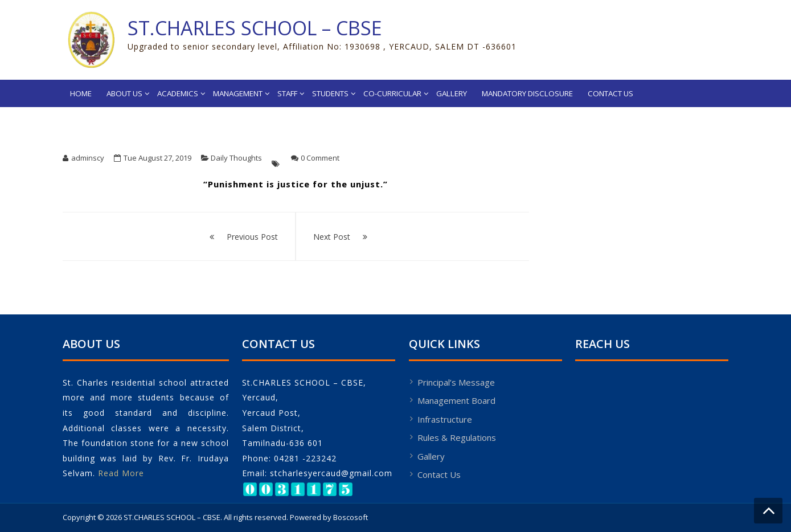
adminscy (88, 158)
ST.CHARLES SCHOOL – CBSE (255, 28)
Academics (178, 93)
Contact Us (610, 93)
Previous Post (252, 237)
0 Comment (320, 158)
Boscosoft (351, 517)
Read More (121, 473)
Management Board (456, 400)
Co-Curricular (392, 93)
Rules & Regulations (457, 437)
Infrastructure (445, 419)
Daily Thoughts (236, 158)
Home (81, 93)
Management (238, 93)
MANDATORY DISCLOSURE (527, 93)
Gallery (452, 93)
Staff (287, 93)
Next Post (332, 237)
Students (330, 93)
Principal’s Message (456, 382)
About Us (124, 93)
